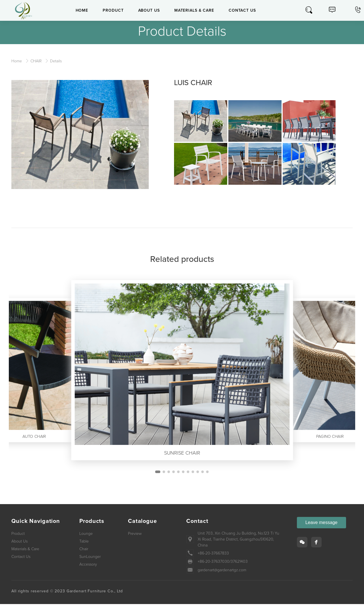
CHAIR (37, 61)
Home (17, 61)
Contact (197, 525)
